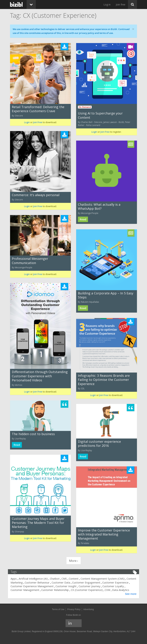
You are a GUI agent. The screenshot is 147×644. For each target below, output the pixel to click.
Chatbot (57, 579)
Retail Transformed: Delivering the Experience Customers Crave (38, 109)
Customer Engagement (99, 582)
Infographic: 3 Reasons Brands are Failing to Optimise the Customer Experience (104, 380)
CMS (66, 579)
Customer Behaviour (50, 582)
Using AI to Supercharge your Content (100, 115)
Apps (16, 579)
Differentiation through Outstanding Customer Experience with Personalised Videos (40, 376)
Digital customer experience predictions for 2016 (99, 444)
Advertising (89, 613)
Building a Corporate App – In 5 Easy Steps (106, 295)
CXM (120, 590)
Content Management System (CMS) (105, 579)
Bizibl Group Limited (21, 635)
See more (129, 598)
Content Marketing (24, 582)
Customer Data (73, 582)
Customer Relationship (68, 590)
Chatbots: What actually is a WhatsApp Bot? (99, 206)
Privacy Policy (74, 613)
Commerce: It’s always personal (36, 195)
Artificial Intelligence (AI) (35, 579)
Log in (107, 4)
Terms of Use (58, 613)
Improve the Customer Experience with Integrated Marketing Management (104, 534)
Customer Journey (107, 586)
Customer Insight (84, 586)
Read (83, 219)
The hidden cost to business (33, 434)
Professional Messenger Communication (30, 261)
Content (76, 579)
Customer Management (38, 590)
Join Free (38, 122)
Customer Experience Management (50, 586)
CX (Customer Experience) (100, 590)
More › (74, 561)
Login (27, 122)
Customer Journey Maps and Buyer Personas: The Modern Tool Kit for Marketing (38, 523)
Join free (121, 4)
